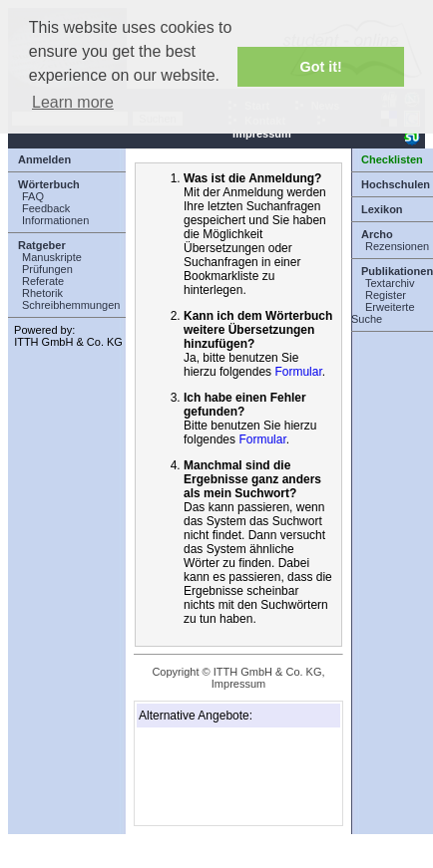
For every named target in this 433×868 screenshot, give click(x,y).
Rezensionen (397, 246)
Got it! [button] (321, 67)
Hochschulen (396, 184)
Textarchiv (390, 283)
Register (386, 295)
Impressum (238, 684)
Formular (298, 372)
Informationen (55, 220)
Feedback (46, 208)
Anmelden (44, 159)
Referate (43, 281)
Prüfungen (47, 269)
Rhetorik (42, 293)
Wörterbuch (49, 184)
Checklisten (392, 159)
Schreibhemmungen (71, 305)
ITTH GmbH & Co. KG (68, 342)
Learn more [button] (73, 102)
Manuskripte (52, 257)
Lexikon (382, 209)
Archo (377, 234)
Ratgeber (42, 245)
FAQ (33, 196)
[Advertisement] (238, 776)
